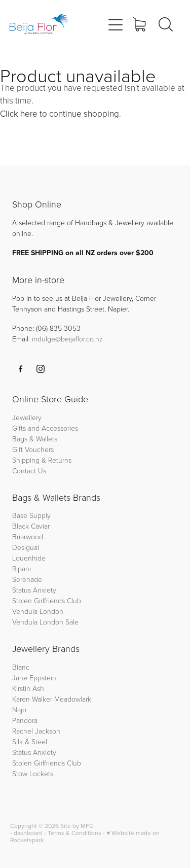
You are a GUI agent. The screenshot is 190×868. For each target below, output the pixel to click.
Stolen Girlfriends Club (47, 600)
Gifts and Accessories (45, 428)
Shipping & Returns (42, 460)
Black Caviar (31, 526)
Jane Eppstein (35, 678)
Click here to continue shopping (60, 113)
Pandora (25, 720)
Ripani (22, 568)
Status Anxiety (34, 590)
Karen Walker (32, 699)
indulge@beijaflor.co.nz (67, 339)
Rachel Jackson (36, 731)
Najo (19, 709)
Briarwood (28, 536)
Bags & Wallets (35, 439)
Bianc (22, 667)
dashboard (28, 833)
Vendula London (38, 611)
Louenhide (29, 558)
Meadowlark (73, 699)
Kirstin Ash (28, 688)
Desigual (26, 547)
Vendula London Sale (45, 622)
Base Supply (31, 515)
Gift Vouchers (33, 449)
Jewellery (27, 417)
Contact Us (29, 471)
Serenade (27, 579)
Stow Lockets (33, 773)
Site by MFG (77, 826)
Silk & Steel (30, 741)
